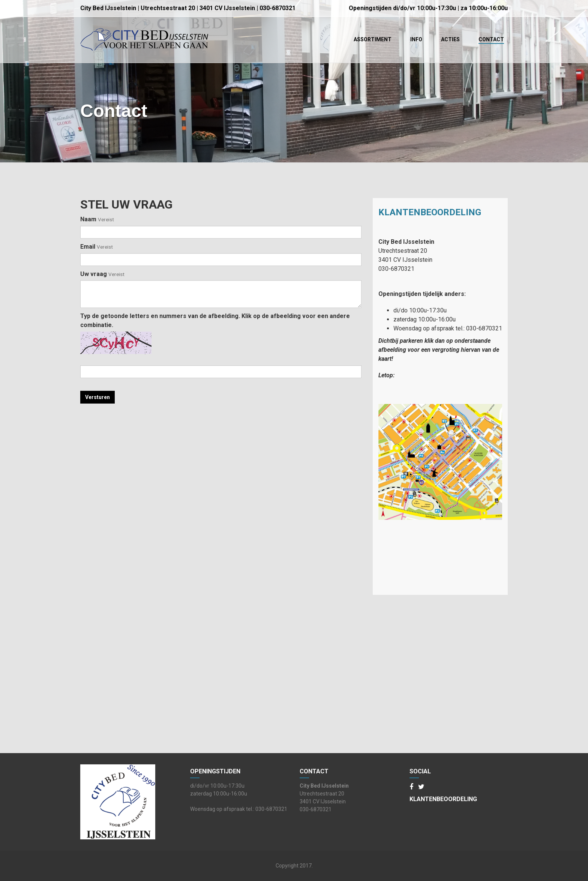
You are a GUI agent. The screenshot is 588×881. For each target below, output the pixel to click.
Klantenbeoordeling (430, 212)
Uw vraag (102, 274)
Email (97, 247)
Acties (450, 39)
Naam (97, 219)
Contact (491, 39)
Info (416, 39)
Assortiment (373, 39)
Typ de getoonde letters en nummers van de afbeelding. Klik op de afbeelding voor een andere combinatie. (215, 320)
